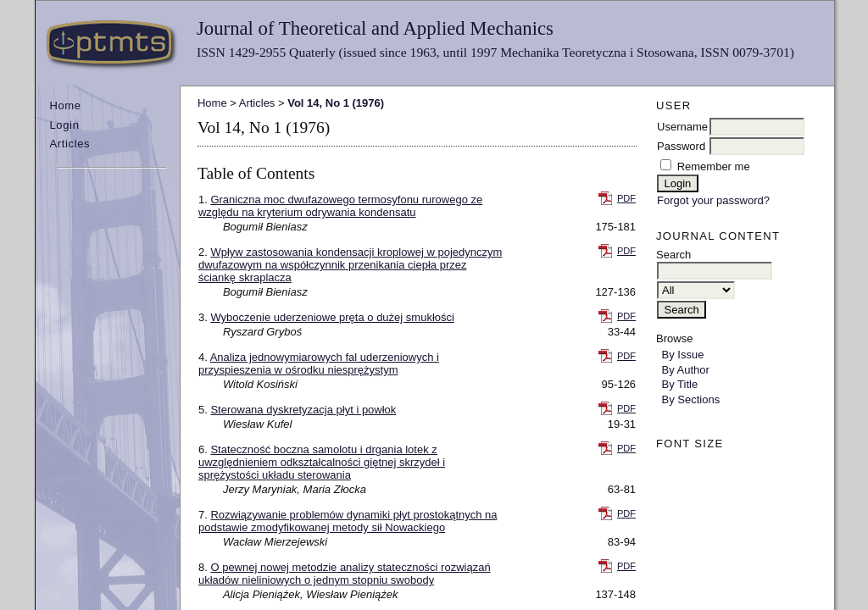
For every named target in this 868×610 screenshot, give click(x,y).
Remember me (714, 166)
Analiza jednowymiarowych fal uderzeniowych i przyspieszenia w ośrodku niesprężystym (319, 363)
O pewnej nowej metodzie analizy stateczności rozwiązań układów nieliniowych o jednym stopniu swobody (345, 574)
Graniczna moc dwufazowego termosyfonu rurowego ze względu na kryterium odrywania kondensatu (340, 206)
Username (682, 127)
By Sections (691, 399)
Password (681, 146)
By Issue (683, 355)
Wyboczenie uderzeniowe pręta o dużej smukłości (332, 317)
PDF (626, 198)
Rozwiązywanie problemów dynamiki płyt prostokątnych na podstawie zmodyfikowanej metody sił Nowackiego (348, 521)
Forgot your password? (713, 200)
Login (64, 125)
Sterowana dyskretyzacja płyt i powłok (303, 410)
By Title (680, 384)
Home (65, 105)
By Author (686, 370)
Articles (70, 144)
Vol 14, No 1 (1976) (336, 103)
